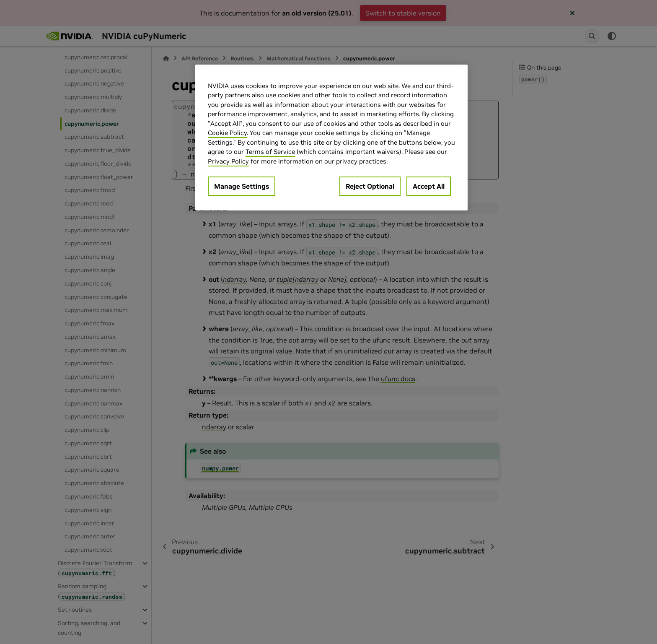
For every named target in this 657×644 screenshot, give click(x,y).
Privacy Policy (228, 161)
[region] (331, 138)
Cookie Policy (227, 133)
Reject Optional (370, 186)
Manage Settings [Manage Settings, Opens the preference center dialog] (242, 186)
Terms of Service (270, 152)
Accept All (429, 186)
